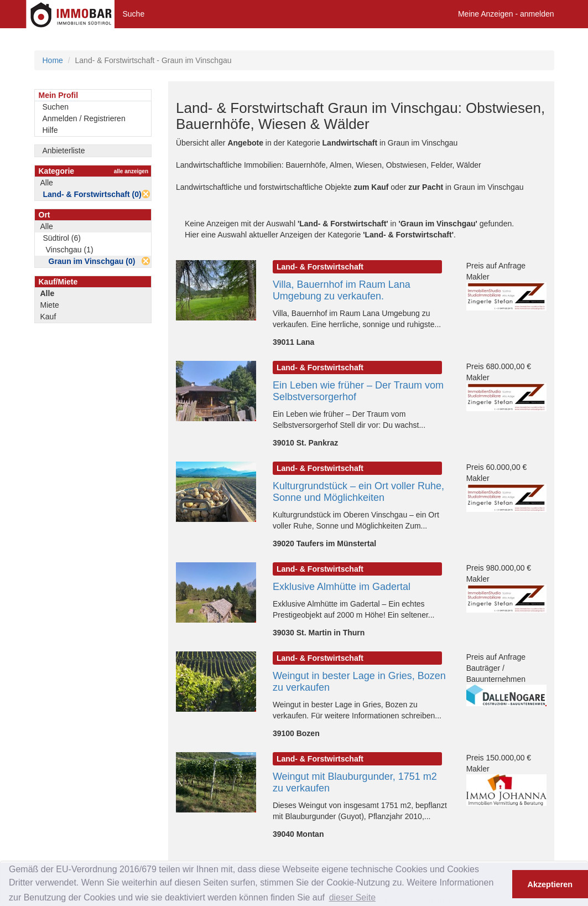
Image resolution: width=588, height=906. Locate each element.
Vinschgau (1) (70, 250)
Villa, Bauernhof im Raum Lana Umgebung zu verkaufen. (342, 290)
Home (53, 60)
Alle (47, 183)
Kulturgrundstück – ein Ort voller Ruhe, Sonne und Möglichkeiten (358, 492)
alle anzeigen (131, 171)
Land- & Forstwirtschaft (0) (92, 194)
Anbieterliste (64, 151)
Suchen (56, 107)
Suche (134, 14)
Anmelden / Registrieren (84, 118)
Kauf (48, 317)
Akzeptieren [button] (550, 884)
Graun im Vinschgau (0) (92, 261)
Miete (50, 305)
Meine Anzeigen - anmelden (506, 14)
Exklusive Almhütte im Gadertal (342, 587)
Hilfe (50, 130)
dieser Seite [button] (353, 897)
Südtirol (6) (62, 238)
